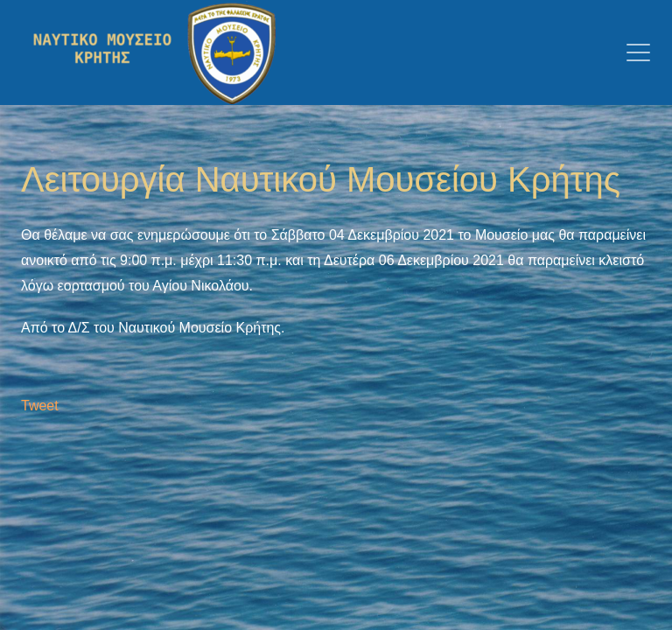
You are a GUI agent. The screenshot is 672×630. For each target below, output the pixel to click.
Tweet (40, 406)
